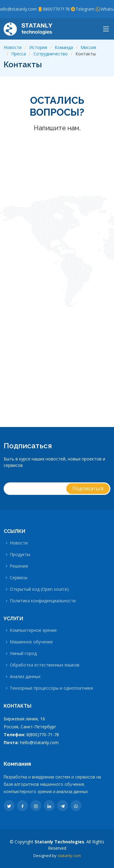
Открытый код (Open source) (39, 589)
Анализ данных (25, 677)
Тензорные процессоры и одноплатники (51, 688)
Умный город (23, 653)
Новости (13, 47)
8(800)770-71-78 (43, 735)
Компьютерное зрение (33, 630)
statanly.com (69, 856)
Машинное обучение (31, 642)
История (38, 47)
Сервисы (19, 578)
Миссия (88, 47)
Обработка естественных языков (45, 665)
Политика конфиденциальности (43, 601)
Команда (64, 47)
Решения (19, 566)
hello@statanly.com (39, 742)
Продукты (20, 555)
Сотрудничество (51, 54)
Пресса (19, 54)
